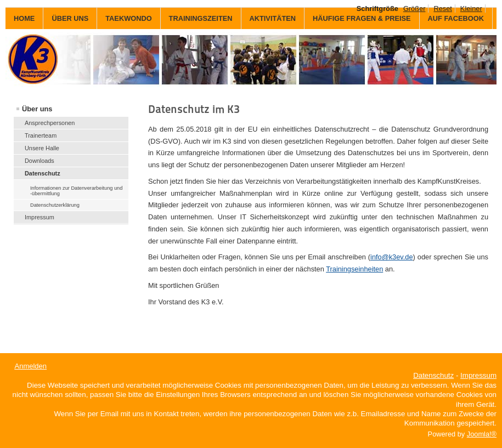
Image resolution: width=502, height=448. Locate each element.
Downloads (40, 161)
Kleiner (471, 8)
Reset (442, 8)
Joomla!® (482, 434)
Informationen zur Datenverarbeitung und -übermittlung (76, 191)
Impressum (40, 217)
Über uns (70, 18)
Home (24, 18)
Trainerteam (41, 135)
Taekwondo (128, 18)
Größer (414, 8)
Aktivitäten (273, 18)
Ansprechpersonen (50, 123)
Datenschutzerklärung (55, 205)
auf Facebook (456, 18)
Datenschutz (43, 173)
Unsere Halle (42, 148)
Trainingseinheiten (354, 269)
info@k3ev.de (392, 257)
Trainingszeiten (201, 18)
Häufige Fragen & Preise (362, 18)
